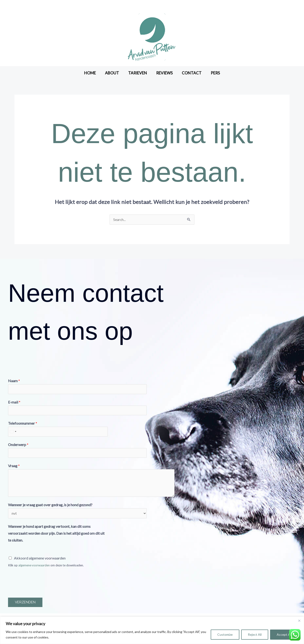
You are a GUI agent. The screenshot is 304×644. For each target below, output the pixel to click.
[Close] (299, 621)
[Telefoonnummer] (58, 433)
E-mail (14, 403)
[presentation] (43, 585)
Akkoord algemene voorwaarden (40, 561)
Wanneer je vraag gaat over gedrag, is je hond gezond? (50, 507)
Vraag (14, 468)
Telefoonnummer (23, 425)
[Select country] (13, 433)
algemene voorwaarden (34, 568)
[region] (152, 630)
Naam (14, 381)
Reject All (255, 634)
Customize (225, 634)
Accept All (284, 634)
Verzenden (25, 605)
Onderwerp (18, 446)
